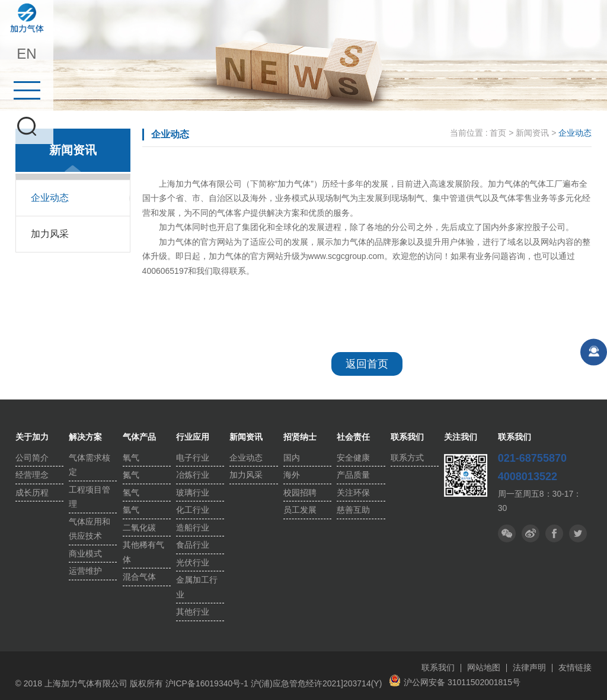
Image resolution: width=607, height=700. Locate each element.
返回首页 (367, 364)
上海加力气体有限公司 (27, 18)
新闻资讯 (532, 133)
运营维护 (85, 571)
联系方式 (407, 458)
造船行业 (193, 528)
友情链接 (575, 667)
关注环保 (353, 493)
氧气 (131, 458)
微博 (531, 533)
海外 (292, 475)
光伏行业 (193, 562)
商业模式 (85, 554)
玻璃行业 (193, 493)
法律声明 (529, 667)
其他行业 (193, 612)
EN (26, 54)
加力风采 (50, 234)
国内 (292, 458)
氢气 (131, 493)
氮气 (131, 475)
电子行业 (193, 458)
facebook (578, 533)
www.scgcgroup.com (346, 256)
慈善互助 (353, 510)
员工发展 (300, 510)
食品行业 (193, 545)
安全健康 (353, 458)
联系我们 (438, 667)
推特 (554, 533)
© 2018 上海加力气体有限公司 (73, 683)
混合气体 (139, 577)
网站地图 (484, 667)
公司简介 (32, 458)
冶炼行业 (193, 475)
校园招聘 (300, 493)
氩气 (131, 510)
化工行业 (193, 510)
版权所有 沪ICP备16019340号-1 (189, 683)
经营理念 (32, 475)
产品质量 (353, 475)
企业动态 (50, 198)
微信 (507, 533)
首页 (498, 133)
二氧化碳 (139, 528)
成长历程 (32, 493)
